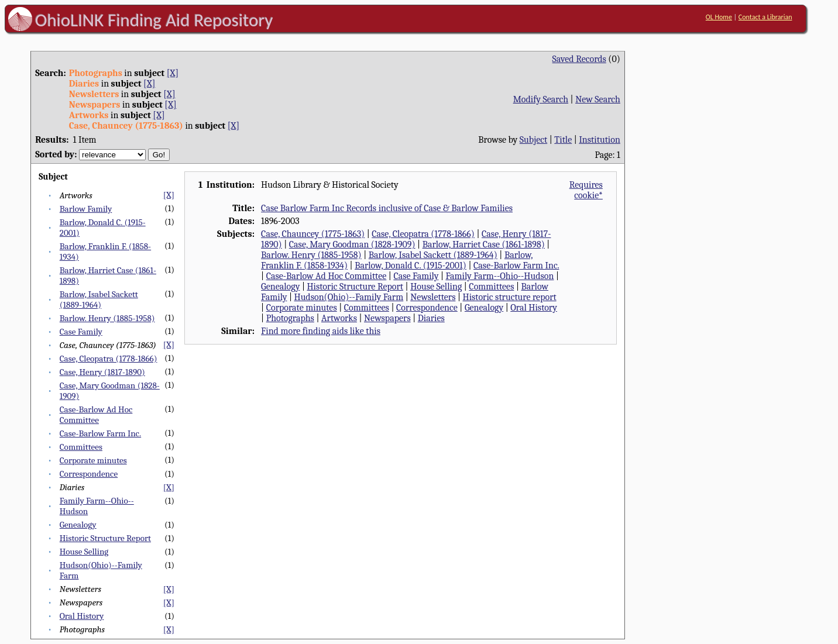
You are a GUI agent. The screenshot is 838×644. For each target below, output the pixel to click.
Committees (81, 447)
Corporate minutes (93, 460)
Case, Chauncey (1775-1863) (313, 234)
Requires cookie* (586, 190)
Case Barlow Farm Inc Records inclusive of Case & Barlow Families (387, 208)
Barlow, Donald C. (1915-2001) (411, 266)
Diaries (431, 318)
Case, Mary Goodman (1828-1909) (352, 244)
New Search (598, 99)
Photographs (290, 318)
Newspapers (387, 318)
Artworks (339, 318)
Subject (533, 140)
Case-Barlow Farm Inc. (100, 433)
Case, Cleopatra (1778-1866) (109, 359)
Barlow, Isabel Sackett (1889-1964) (99, 299)
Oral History (82, 616)
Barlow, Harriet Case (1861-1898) (484, 244)
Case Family (81, 332)
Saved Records (579, 59)
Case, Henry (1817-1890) (102, 372)
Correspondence (89, 474)
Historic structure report (510, 297)
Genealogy (78, 525)
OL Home (719, 17)
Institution (600, 140)
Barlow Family (86, 209)
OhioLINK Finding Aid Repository (154, 20)
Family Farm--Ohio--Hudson (499, 276)
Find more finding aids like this (321, 331)
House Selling (84, 552)
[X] (173, 73)
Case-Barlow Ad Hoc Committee (96, 415)
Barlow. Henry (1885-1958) (107, 318)
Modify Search (541, 99)
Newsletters (433, 297)
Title (563, 140)
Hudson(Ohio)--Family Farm (349, 297)
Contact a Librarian (765, 17)
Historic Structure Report (105, 538)
